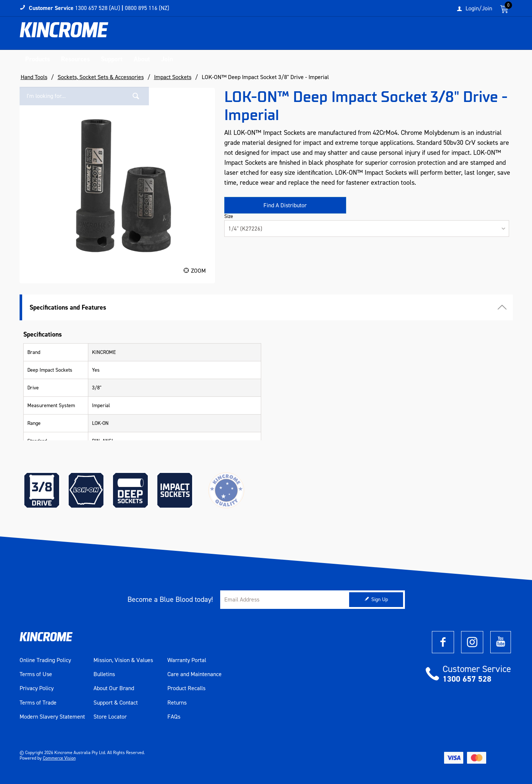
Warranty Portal (187, 660)
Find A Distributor (285, 205)
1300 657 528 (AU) (98, 8)
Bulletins (104, 674)
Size (229, 217)
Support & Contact (116, 703)
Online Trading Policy (45, 660)
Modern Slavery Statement (52, 717)
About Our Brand (114, 688)
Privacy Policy (37, 688)
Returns (177, 703)
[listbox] (367, 229)
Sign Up (380, 599)
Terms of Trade (38, 703)
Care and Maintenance (195, 674)
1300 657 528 (467, 679)
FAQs (174, 717)
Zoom (198, 271)
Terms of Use (36, 674)
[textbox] (437, 35)
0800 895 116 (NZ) (147, 8)
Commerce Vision (59, 758)
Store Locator (110, 717)
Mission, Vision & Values (123, 660)
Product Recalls (186, 688)
